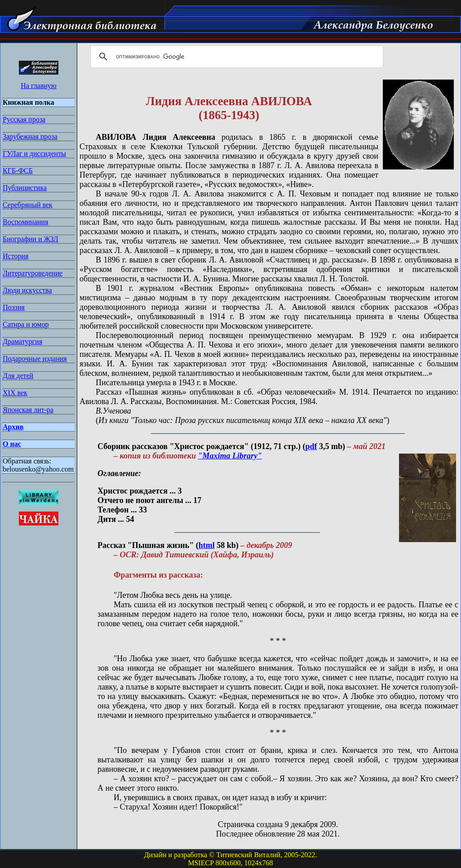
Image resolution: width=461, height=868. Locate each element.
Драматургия (22, 341)
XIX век (15, 393)
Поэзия (14, 307)
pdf (311, 446)
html (207, 545)
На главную (39, 86)
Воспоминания (25, 222)
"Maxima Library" (230, 456)
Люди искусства (27, 290)
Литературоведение (33, 273)
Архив (13, 427)
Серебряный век (28, 205)
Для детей (18, 376)
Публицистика (25, 188)
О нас (12, 444)
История (16, 256)
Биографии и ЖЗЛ (31, 239)
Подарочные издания (35, 358)
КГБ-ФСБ (18, 171)
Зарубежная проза (30, 136)
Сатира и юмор (26, 324)
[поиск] (235, 57)
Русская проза (24, 119)
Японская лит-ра (28, 410)
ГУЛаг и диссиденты (34, 154)
